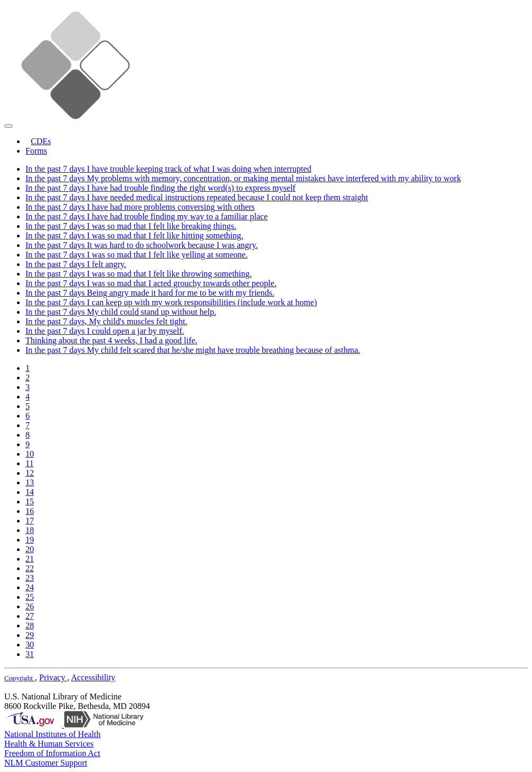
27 (30, 616)
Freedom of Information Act (52, 753)
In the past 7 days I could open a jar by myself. (105, 331)
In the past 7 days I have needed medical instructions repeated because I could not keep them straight (197, 197)
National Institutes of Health (52, 734)
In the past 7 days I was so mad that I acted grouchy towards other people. (151, 283)
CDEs (41, 141)
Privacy (53, 677)
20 (30, 549)
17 (30, 521)
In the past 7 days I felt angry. (76, 264)
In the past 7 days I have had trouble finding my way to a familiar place (147, 216)
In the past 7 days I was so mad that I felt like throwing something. (139, 274)
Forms (36, 151)
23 (30, 578)
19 (30, 540)
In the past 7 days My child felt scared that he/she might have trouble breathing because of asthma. (193, 350)
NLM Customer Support (46, 763)
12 (30, 473)
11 (29, 463)
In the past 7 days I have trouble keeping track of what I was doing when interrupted (168, 169)
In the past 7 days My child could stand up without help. (121, 312)
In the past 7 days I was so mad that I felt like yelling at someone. (136, 255)
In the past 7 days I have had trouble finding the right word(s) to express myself (161, 188)
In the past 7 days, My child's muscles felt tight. (107, 321)
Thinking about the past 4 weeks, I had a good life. (111, 340)
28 (30, 625)
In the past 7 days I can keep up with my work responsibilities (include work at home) (171, 302)
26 (30, 606)
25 (30, 597)
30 (30, 645)
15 (30, 502)
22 (30, 568)
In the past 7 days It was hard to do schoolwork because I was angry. (141, 245)
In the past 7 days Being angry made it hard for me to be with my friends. (150, 293)
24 (30, 587)
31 (30, 654)
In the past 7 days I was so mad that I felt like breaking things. (131, 226)
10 (30, 454)
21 (30, 559)
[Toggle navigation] (8, 126)
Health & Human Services (49, 744)
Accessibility (93, 677)
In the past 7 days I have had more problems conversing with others (140, 207)
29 (30, 635)
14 (30, 492)
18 (30, 530)
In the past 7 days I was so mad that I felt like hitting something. (134, 236)
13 (30, 482)
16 (30, 511)
